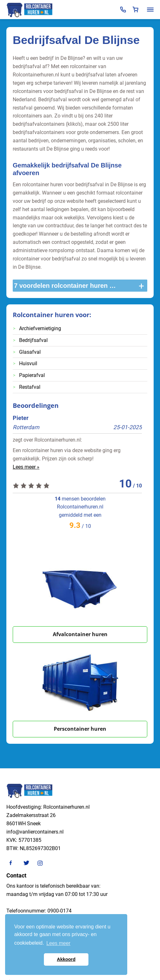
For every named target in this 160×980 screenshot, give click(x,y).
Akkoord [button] (66, 959)
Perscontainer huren (80, 729)
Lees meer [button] (59, 943)
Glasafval (30, 352)
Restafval (30, 387)
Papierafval (32, 375)
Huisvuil (28, 363)
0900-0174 (59, 911)
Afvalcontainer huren (80, 634)
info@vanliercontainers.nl (35, 832)
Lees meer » (26, 467)
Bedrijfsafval (33, 340)
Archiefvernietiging (40, 328)
